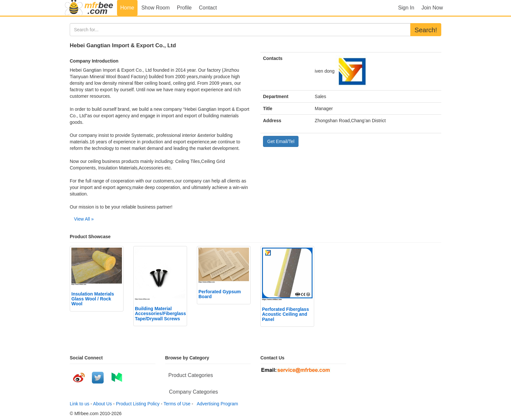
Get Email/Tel (281, 141)
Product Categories (191, 375)
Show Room (156, 8)
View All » (84, 219)
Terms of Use (177, 404)
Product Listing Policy (138, 404)
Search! (426, 30)
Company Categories (194, 392)
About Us (103, 404)
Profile (184, 8)
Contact (208, 8)
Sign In (406, 8)
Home (127, 8)
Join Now (432, 8)
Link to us (80, 404)
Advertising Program (216, 404)
